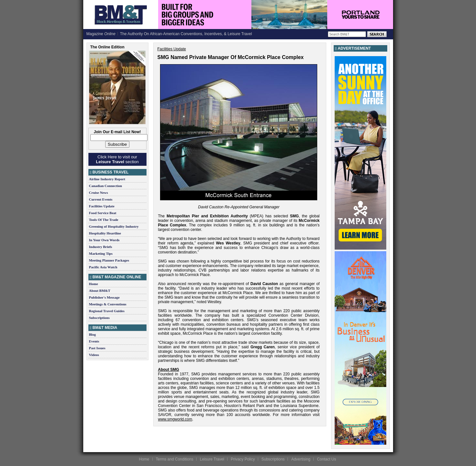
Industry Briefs (101, 247)
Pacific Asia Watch (103, 267)
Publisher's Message (104, 297)
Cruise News (99, 193)
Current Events (101, 199)
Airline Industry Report (107, 179)
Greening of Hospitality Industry (114, 226)
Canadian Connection (106, 186)
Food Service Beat (103, 213)
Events (94, 341)
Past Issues (97, 348)
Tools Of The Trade (104, 220)
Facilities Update (102, 206)
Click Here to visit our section (117, 159)
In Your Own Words (104, 240)
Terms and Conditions (175, 459)
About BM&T (100, 291)
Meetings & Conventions (108, 304)
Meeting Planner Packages (109, 260)
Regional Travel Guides (107, 311)
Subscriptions (99, 318)
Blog (92, 334)
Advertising (301, 459)
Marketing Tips (101, 253)
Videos (94, 355)
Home (94, 284)
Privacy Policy (243, 459)
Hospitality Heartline (105, 233)
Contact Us (326, 459)
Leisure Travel (212, 459)
